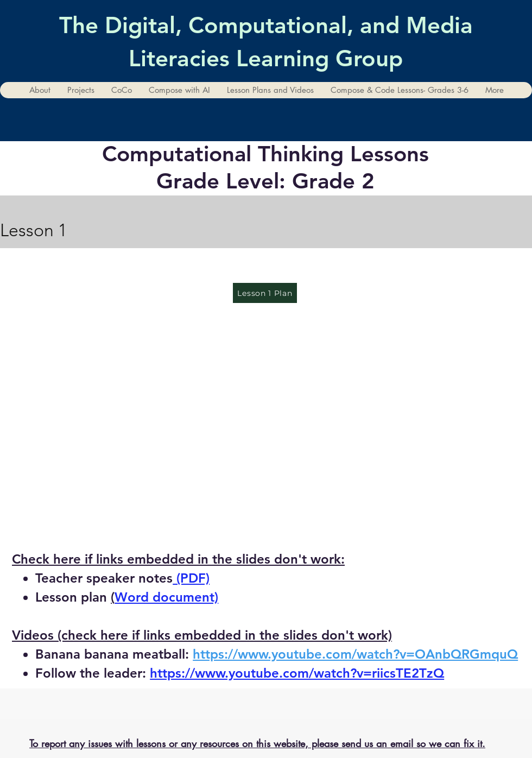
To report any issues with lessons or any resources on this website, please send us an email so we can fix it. (257, 743)
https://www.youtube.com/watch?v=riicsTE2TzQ (297, 673)
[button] (81, 90)
